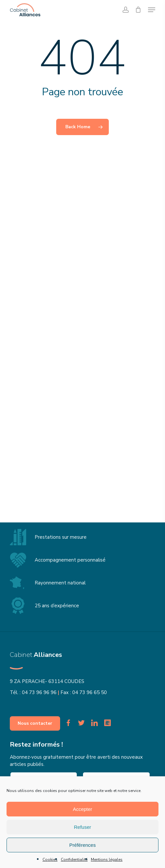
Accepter (82, 809)
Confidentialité (74, 860)
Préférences (82, 845)
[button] (152, 10)
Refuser (82, 827)
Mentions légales (107, 860)
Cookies (50, 860)
